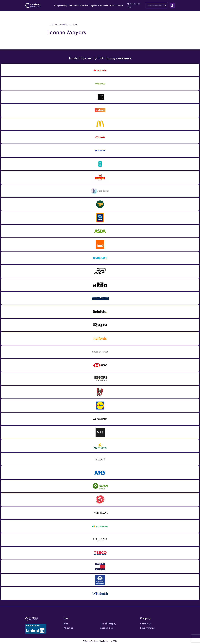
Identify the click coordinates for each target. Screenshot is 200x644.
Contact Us (146, 624)
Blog (66, 624)
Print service (74, 5)
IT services (84, 5)
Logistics (93, 5)
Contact (120, 5)
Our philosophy (61, 5)
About (113, 5)
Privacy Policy (147, 628)
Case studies (103, 5)
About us (68, 628)
